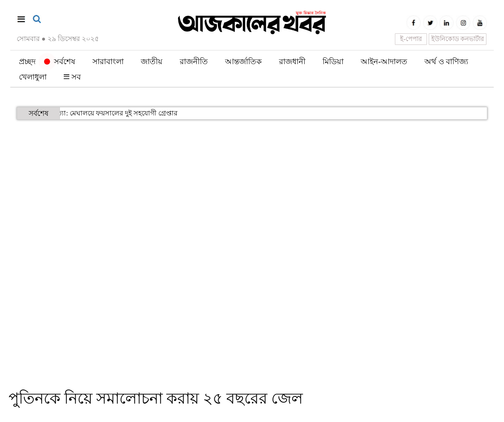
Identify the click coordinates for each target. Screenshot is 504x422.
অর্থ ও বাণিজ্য (446, 62)
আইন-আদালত (384, 62)
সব (72, 77)
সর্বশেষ (60, 62)
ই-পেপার (411, 39)
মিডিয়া (333, 62)
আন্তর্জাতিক (243, 62)
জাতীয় (152, 62)
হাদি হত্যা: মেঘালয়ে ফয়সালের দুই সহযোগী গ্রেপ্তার (98, 113)
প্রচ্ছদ (27, 62)
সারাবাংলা (108, 62)
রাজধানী (292, 62)
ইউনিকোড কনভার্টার (458, 39)
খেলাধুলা (33, 77)
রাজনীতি (194, 62)
